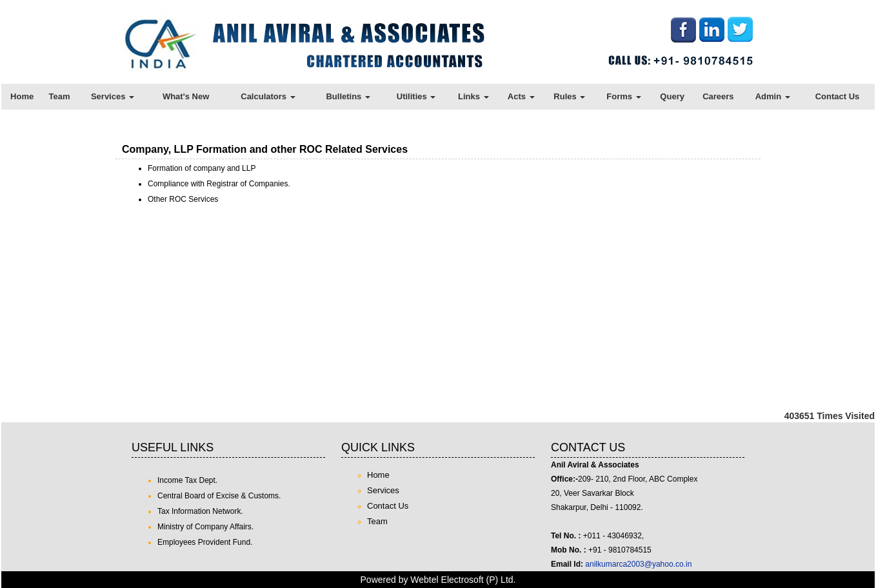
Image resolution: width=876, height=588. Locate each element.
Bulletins (348, 96)
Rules (569, 96)
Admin (773, 96)
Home (22, 96)
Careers (718, 96)
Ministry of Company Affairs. (205, 527)
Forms (623, 96)
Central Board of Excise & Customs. (219, 496)
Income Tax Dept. (187, 480)
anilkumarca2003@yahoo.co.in (638, 564)
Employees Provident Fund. (205, 542)
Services (113, 96)
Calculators (268, 96)
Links (473, 96)
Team (60, 96)
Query (672, 96)
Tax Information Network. (200, 511)
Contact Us (838, 96)
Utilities (416, 96)
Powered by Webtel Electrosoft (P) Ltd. (438, 580)
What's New (186, 96)
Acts (521, 96)
